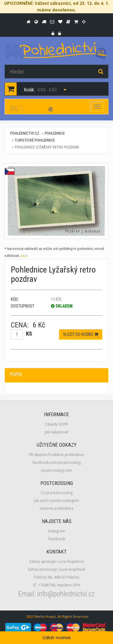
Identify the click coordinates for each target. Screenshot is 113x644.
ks (29, 334)
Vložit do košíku (81, 334)
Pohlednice (55, 133)
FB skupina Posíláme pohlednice (56, 455)
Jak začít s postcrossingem (56, 501)
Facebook (57, 539)
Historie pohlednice (57, 508)
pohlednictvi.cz (25, 133)
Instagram (56, 531)
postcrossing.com (57, 470)
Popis (16, 374)
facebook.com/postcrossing (57, 462)
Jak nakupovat (56, 432)
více (24, 255)
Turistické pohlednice (35, 140)
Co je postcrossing (57, 493)
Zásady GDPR (56, 424)
